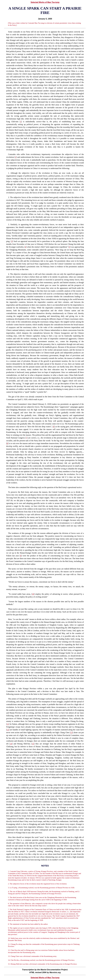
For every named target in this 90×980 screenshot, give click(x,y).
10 (33, 594)
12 (8, 730)
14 (11, 744)
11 (8, 724)
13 (71, 732)
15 (33, 744)
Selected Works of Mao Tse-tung (45, 2)
